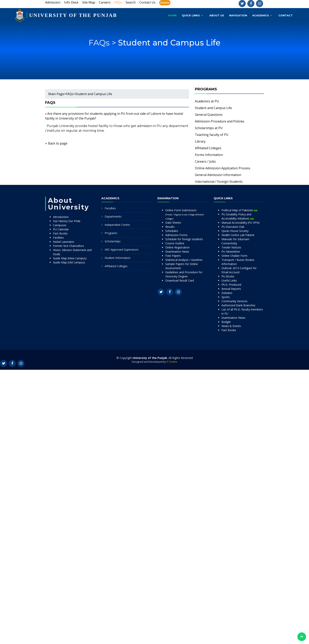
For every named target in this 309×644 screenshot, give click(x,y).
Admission (53, 2)
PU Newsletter (231, 252)
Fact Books (60, 233)
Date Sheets (173, 223)
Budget (226, 322)
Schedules (172, 231)
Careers (105, 2)
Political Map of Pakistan (239, 210)
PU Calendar (61, 229)
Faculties (110, 208)
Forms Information (209, 155)
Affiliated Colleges (208, 148)
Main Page (56, 94)
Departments (113, 216)
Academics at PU (207, 101)
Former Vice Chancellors (68, 246)
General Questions (209, 115)
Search (131, 2)
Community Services (235, 301)
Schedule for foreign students (184, 239)
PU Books (228, 276)
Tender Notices (231, 247)
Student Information (118, 258)
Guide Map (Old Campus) (69, 262)
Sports (226, 297)
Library (200, 141)
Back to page (58, 143)
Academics (261, 15)
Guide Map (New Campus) (70, 258)
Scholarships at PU (209, 128)
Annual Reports (231, 289)
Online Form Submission (185, 214)
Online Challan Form (234, 256)
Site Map (89, 2)
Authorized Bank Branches (238, 305)
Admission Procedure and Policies (220, 121)
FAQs (70, 94)
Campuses (60, 225)
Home (173, 15)
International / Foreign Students (219, 182)
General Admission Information (218, 175)
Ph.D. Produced (231, 285)
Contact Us (147, 2)
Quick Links (191, 15)
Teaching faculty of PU (212, 135)
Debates (227, 293)
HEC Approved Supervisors (122, 250)
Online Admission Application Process (223, 168)
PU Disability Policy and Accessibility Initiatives (238, 216)
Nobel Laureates (64, 242)
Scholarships (113, 241)
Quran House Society (235, 231)
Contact (286, 15)
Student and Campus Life (169, 47)
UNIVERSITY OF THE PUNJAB (73, 15)
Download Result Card (180, 280)
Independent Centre (117, 225)
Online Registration (177, 247)
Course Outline (175, 243)
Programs (111, 233)
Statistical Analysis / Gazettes (184, 260)
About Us (217, 15)
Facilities (58, 238)
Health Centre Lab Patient (238, 235)
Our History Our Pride (67, 221)
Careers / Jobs (205, 161)
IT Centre (172, 362)
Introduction (61, 217)
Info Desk (71, 2)
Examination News (177, 252)
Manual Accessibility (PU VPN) (241, 223)
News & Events (231, 326)
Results (170, 227)
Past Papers (173, 256)
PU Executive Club (233, 227)
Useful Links (229, 280)
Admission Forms (176, 235)
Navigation (238, 15)
